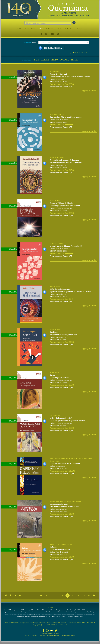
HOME (19, 29)
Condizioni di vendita (69, 635)
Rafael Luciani (55, 544)
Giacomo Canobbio (57, 244)
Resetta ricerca (79, 53)
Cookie (35, 635)
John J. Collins (55, 458)
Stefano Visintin (56, 286)
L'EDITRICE (30, 29)
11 (89, 595)
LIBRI (40, 29)
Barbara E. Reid (81, 458)
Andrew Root (55, 72)
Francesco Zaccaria (57, 115)
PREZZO (75, 60)
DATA (37, 60)
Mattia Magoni (55, 329)
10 (84, 595)
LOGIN (59, 29)
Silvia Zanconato (70, 501)
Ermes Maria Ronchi (57, 158)
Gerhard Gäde (55, 415)
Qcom (57, 633)
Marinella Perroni (56, 501)
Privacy (27, 635)
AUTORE (45, 60)
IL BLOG (68, 29)
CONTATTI (79, 29)
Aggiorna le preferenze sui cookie (49, 635)
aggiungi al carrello (89, 91)
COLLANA (64, 60)
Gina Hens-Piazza (68, 458)
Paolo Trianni (55, 200)
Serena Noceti (67, 544)
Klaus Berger (55, 372)
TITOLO (54, 60)
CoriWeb (51, 633)
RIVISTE (49, 29)
